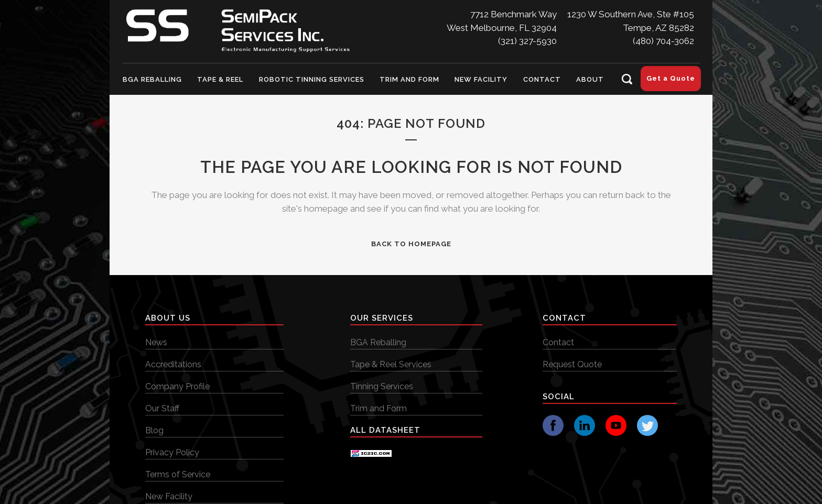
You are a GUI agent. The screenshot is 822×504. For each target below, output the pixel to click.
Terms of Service (178, 474)
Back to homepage (411, 244)
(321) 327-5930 (527, 41)
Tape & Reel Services (391, 364)
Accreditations (173, 364)
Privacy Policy (172, 452)
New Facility (169, 496)
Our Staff (162, 408)
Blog (154, 430)
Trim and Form (378, 408)
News (156, 342)
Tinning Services (382, 386)
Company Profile (177, 386)
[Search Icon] (627, 79)
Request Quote (572, 364)
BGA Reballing (378, 342)
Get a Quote (671, 78)
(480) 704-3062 (663, 41)
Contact (558, 342)
